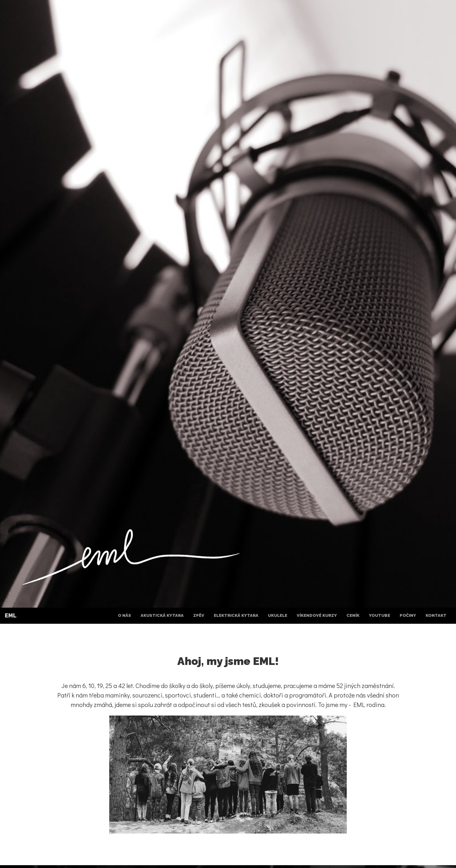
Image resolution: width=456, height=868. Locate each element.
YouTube (380, 615)
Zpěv (199, 615)
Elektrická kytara (236, 615)
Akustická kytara (162, 615)
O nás (124, 615)
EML (11, 615)
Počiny (408, 615)
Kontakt (436, 615)
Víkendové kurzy (317, 615)
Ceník (353, 615)
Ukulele (278, 615)
